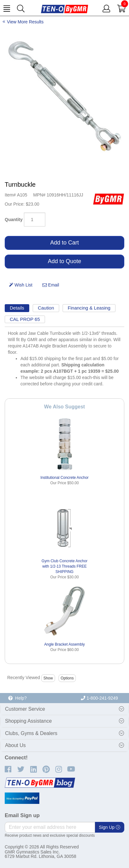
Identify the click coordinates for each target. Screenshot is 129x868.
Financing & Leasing (89, 308)
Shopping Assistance (28, 721)
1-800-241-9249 (99, 698)
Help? (17, 698)
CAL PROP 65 (25, 319)
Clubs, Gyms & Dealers (31, 733)
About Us (15, 745)
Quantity (14, 220)
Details (17, 308)
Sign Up (109, 827)
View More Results (25, 22)
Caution (46, 308)
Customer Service (25, 709)
